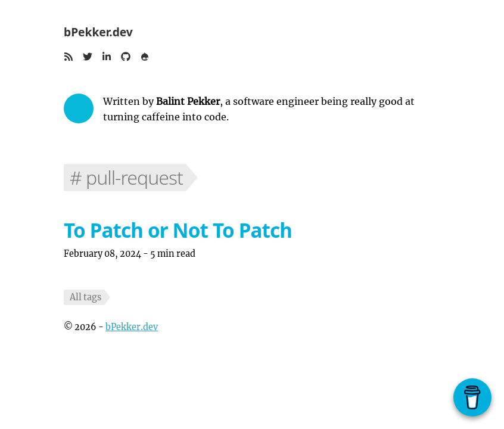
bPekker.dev (98, 32)
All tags (85, 297)
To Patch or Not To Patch (178, 230)
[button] (69, 58)
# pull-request (126, 177)
